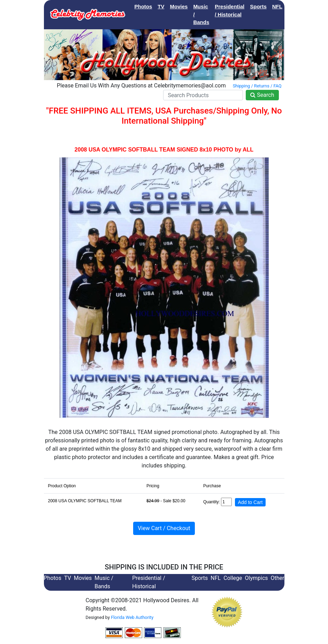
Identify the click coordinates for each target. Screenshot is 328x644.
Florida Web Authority (132, 617)
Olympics (257, 578)
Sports (258, 6)
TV (161, 6)
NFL (277, 6)
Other (278, 578)
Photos (143, 6)
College (297, 6)
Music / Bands (201, 14)
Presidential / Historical (230, 10)
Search (262, 95)
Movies (179, 6)
